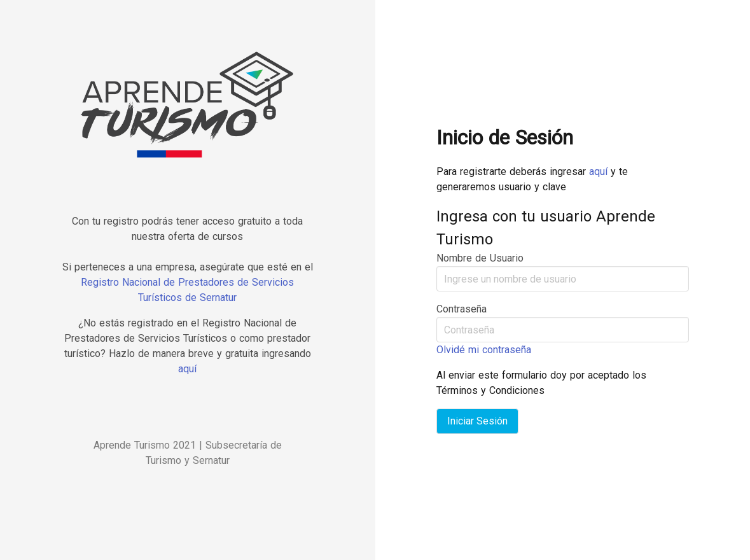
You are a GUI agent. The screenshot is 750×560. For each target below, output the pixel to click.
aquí (187, 369)
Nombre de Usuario (480, 258)
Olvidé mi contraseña (484, 350)
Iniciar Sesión (477, 421)
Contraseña (462, 309)
